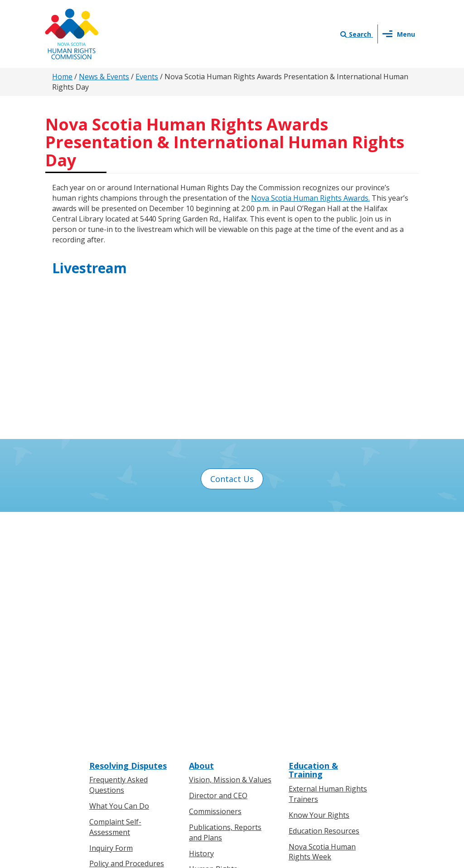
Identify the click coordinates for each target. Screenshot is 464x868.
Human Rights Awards (227, 675)
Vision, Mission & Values (230, 549)
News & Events (104, 77)
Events (147, 77)
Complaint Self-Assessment (115, 596)
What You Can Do (119, 575)
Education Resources (324, 599)
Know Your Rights (319, 583)
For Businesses (115, 738)
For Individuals (114, 722)
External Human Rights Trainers (328, 563)
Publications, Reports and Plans (225, 601)
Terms (305, 782)
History (201, 622)
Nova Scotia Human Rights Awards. (310, 198)
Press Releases (214, 722)
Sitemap (338, 782)
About (201, 534)
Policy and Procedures (127, 632)
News (198, 738)
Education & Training (313, 539)
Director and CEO (218, 564)
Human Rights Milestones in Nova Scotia (222, 648)
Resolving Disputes (128, 534)
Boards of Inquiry (119, 648)
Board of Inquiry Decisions (117, 669)
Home (62, 77)
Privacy (274, 782)
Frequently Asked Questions (118, 554)
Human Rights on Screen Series (331, 647)
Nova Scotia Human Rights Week (322, 620)
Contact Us (232, 479)
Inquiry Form (111, 617)
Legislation (108, 753)
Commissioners (215, 580)
